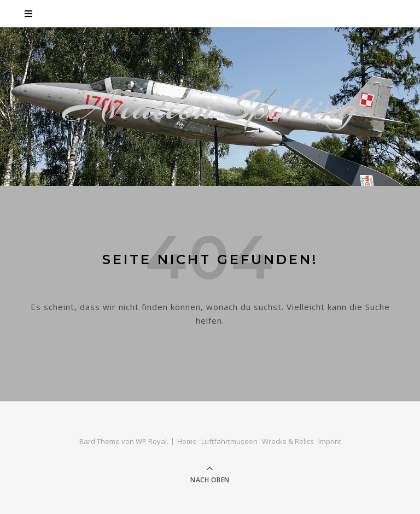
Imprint (330, 441)
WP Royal (151, 441)
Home (187, 441)
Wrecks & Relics (288, 441)
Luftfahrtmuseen (229, 441)
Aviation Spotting (210, 107)
